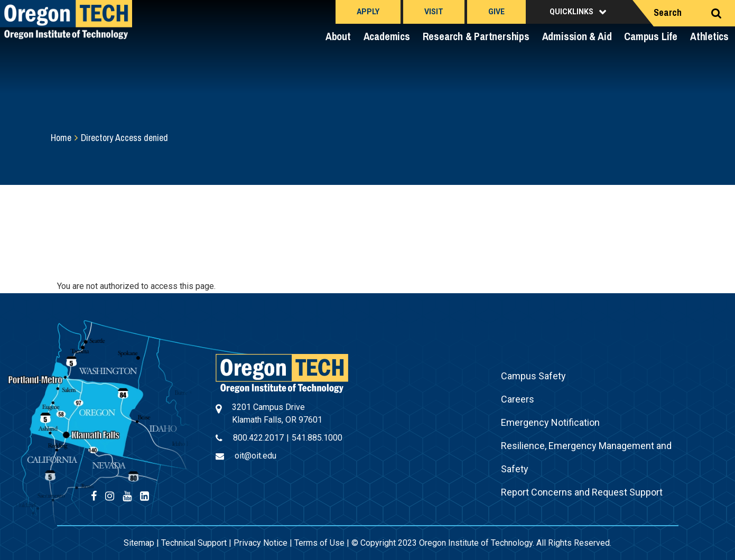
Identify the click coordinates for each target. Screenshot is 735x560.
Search (668, 12)
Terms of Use (319, 543)
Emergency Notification (550, 422)
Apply (368, 12)
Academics (387, 36)
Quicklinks (571, 12)
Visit (434, 12)
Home (61, 138)
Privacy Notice (260, 543)
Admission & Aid (577, 36)
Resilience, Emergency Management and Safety (586, 457)
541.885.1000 (317, 438)
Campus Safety (533, 376)
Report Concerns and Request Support (582, 492)
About (338, 36)
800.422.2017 (258, 438)
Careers (518, 399)
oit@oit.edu (255, 456)
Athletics (709, 36)
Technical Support (194, 543)
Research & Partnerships (476, 36)
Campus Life (651, 36)
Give (496, 12)
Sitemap (139, 543)
